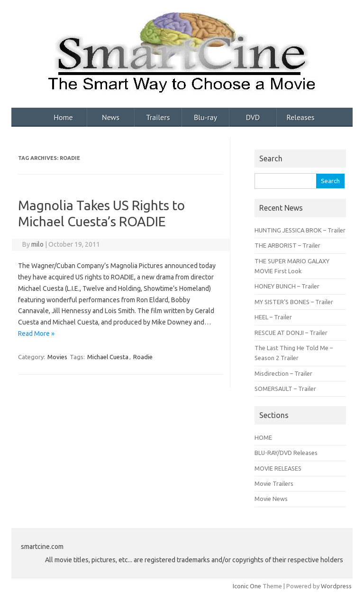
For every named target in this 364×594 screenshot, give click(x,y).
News (111, 117)
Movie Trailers (274, 483)
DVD (253, 117)
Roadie (143, 357)
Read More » (36, 334)
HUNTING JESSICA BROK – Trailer (300, 230)
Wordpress (336, 586)
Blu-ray (205, 117)
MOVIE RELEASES (278, 468)
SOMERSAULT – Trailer (285, 389)
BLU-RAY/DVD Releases (286, 453)
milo (37, 244)
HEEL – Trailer (273, 317)
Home (63, 117)
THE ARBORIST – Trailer (287, 245)
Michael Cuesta (108, 357)
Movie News (271, 499)
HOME (263, 437)
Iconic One (247, 586)
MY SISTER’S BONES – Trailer (294, 302)
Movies (57, 357)
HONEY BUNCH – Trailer (287, 286)
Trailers (158, 117)
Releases (300, 117)
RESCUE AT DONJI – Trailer (291, 333)
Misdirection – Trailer (283, 373)
